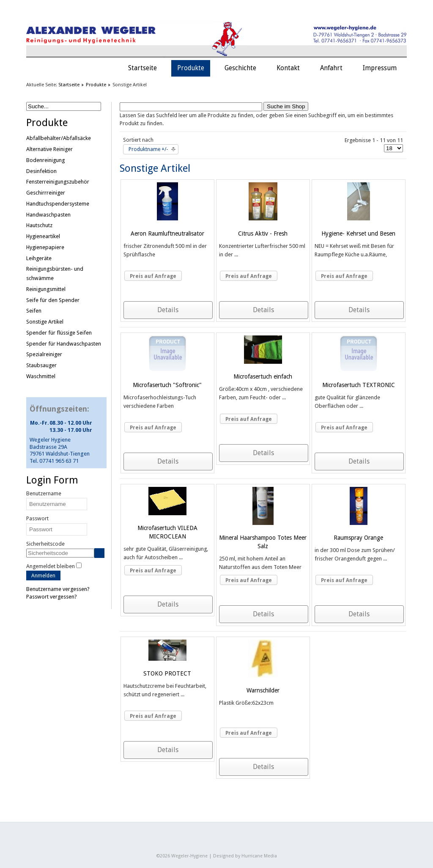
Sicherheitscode (45, 544)
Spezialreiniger (44, 354)
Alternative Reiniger (49, 149)
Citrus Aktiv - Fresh (263, 233)
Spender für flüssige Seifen (59, 333)
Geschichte (240, 68)
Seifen (34, 311)
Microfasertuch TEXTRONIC (359, 385)
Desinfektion (41, 171)
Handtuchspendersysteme (58, 204)
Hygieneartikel (43, 236)
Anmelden (43, 575)
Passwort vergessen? (52, 597)
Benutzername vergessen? (58, 589)
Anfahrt (331, 68)
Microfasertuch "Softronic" (167, 385)
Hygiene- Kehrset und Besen (358, 233)
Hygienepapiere (45, 247)
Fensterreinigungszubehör (58, 182)
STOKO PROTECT (167, 673)
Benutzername (44, 493)
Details (168, 310)
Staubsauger (41, 365)
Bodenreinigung (45, 160)
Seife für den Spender (53, 300)
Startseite (143, 68)
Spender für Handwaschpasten (64, 344)
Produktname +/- (148, 149)
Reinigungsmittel (46, 289)
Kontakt (288, 68)
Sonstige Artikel (45, 322)
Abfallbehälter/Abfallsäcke (59, 138)
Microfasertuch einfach (263, 376)
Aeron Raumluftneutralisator (167, 233)
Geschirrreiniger (46, 193)
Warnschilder (263, 690)
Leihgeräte (39, 258)
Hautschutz (39, 225)
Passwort (37, 518)
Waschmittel (41, 376)
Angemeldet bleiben (51, 566)
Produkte (191, 68)
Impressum (380, 68)
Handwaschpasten (48, 215)
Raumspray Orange (358, 538)
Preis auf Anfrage (153, 276)
